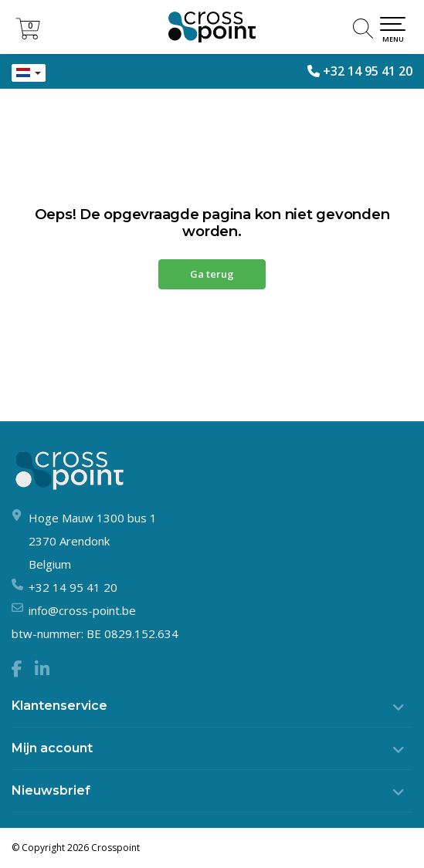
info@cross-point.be (82, 610)
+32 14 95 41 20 (368, 71)
